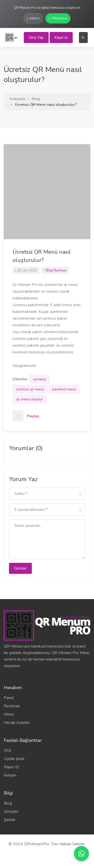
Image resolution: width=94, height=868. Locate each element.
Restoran (12, 706)
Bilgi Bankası (56, 270)
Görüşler (11, 812)
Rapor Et (12, 767)
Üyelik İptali (14, 759)
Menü (9, 714)
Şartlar (10, 820)
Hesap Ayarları (17, 723)
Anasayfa (17, 99)
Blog (36, 99)
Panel (9, 698)
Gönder (20, 568)
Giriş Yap (36, 37)
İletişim (10, 775)
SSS (8, 751)
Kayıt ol (61, 37)
